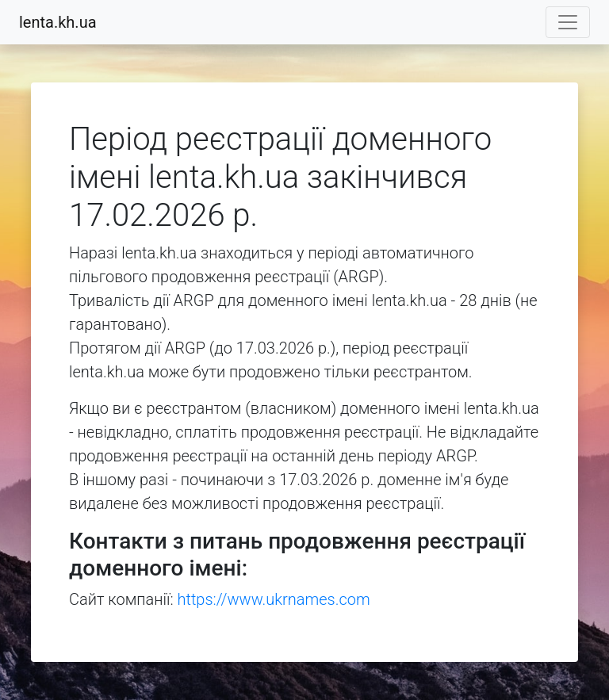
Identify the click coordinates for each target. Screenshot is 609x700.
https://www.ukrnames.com (274, 599)
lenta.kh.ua (58, 22)
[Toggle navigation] (568, 22)
